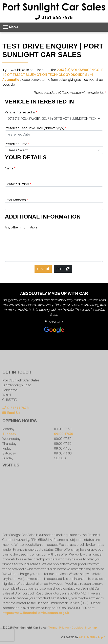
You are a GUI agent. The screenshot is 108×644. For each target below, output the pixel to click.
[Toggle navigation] (10, 27)
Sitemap (91, 635)
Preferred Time (17, 144)
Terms (53, 635)
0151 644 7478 (54, 17)
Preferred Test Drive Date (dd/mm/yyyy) (36, 128)
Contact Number (18, 184)
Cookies (77, 635)
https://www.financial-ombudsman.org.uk (36, 620)
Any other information (21, 227)
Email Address (16, 200)
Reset (63, 269)
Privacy (64, 635)
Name (10, 168)
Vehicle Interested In (21, 112)
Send (43, 269)
